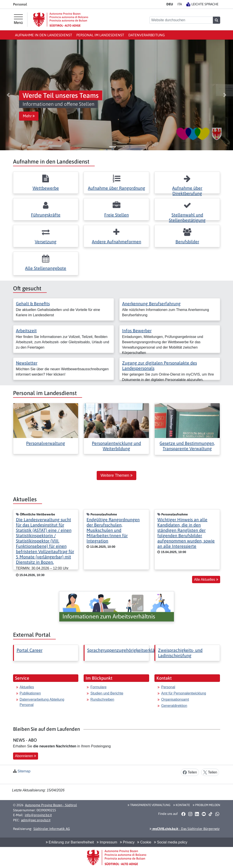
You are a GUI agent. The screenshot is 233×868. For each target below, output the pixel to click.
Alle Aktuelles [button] (206, 580)
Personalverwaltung (46, 443)
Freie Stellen (116, 215)
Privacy (127, 842)
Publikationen (30, 693)
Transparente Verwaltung (149, 805)
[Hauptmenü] (18, 19)
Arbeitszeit (26, 331)
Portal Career (30, 650)
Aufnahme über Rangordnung (116, 188)
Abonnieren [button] (26, 756)
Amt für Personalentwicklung (184, 693)
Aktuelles (27, 687)
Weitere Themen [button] (116, 475)
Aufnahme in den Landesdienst (44, 35)
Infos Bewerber (137, 331)
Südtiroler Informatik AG (52, 829)
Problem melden (206, 805)
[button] (8, 95)
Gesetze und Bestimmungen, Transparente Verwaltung (187, 446)
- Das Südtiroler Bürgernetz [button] (185, 829)
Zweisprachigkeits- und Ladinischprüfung (180, 653)
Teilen (190, 773)
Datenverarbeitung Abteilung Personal (42, 702)
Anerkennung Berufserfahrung (151, 304)
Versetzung (46, 242)
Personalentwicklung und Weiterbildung (116, 446)
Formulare (98, 687)
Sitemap (24, 771)
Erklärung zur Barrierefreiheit (70, 842)
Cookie (144, 842)
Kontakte (182, 805)
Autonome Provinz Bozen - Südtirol (51, 805)
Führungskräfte (46, 215)
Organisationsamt (175, 699)
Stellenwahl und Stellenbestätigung (187, 217)
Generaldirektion (174, 706)
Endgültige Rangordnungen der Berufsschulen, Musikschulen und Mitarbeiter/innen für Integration (113, 530)
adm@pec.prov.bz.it (36, 820)
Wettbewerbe (46, 188)
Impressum (107, 842)
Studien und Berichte (107, 693)
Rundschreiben (102, 699)
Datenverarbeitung (147, 35)
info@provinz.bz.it (38, 815)
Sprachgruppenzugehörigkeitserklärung (125, 650)
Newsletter (27, 363)
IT (180, 4)
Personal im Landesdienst (100, 35)
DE (170, 4)
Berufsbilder (187, 242)
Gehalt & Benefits (33, 304)
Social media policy (171, 842)
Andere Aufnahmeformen (116, 242)
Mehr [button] (29, 116)
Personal (168, 687)
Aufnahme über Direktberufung (187, 191)
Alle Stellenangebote (46, 268)
